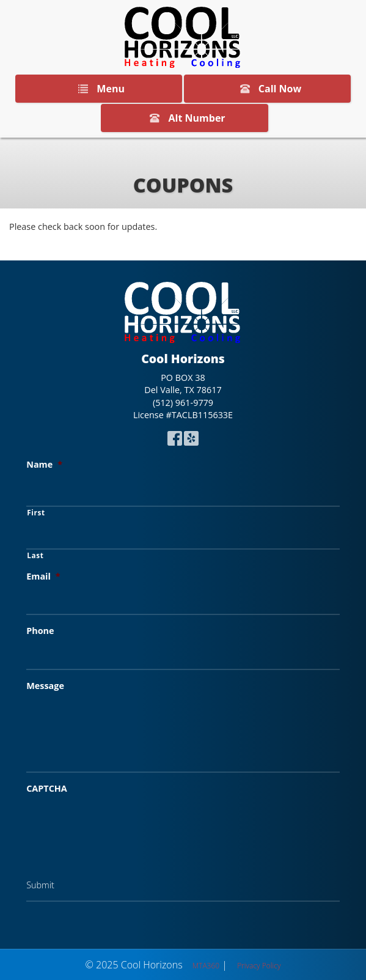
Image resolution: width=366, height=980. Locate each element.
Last (35, 555)
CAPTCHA (47, 789)
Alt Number (185, 118)
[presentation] (119, 827)
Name (44, 465)
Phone (40, 631)
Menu (99, 89)
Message (45, 686)
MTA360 (206, 966)
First (36, 512)
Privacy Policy (259, 966)
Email (43, 577)
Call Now (269, 89)
